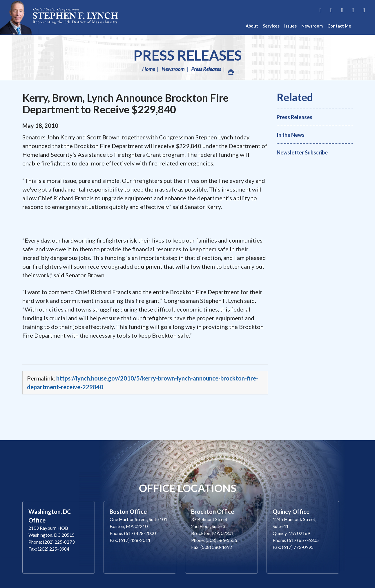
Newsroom (173, 69)
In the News (291, 135)
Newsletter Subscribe (302, 152)
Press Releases (188, 55)
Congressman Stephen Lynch (75, 17)
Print (231, 71)
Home (148, 69)
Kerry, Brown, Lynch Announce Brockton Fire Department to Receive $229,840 (125, 103)
